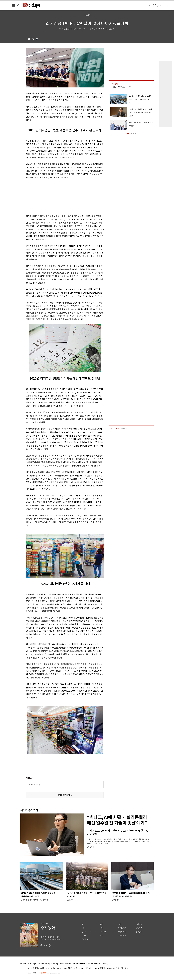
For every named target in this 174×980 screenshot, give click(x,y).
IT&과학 (103, 932)
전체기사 (85, 939)
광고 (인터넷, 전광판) (42, 964)
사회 (83, 928)
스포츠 (84, 935)
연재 (119, 924)
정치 (83, 924)
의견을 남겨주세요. (35, 785)
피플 (101, 935)
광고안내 (139, 932)
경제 (101, 924)
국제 (101, 928)
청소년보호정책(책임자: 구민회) (97, 964)
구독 (130, 87)
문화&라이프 (86, 932)
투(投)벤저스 (118, 87)
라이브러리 (122, 932)
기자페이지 (122, 935)
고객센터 (61, 964)
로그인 (160, 6)
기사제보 (139, 924)
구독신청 (139, 928)
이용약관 (68, 964)
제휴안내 (54, 964)
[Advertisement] (59, 196)
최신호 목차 (122, 928)
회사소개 (31, 964)
